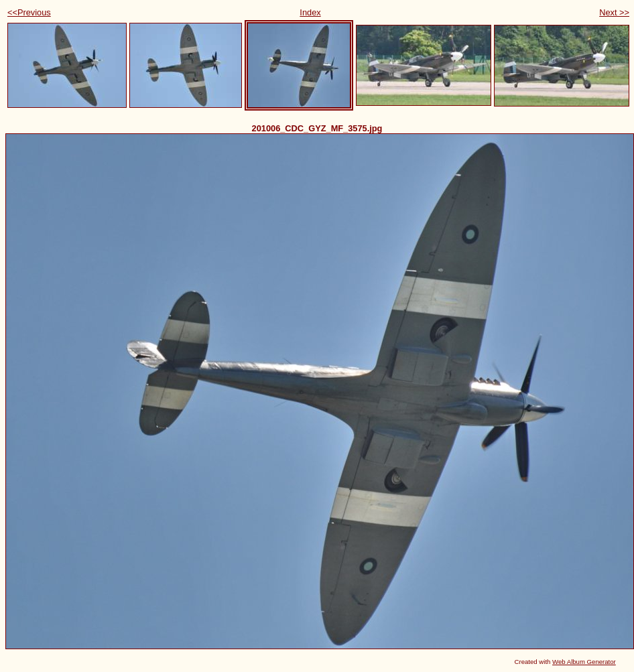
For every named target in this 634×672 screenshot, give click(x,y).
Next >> (614, 12)
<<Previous (29, 12)
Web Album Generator (584, 662)
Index (310, 12)
